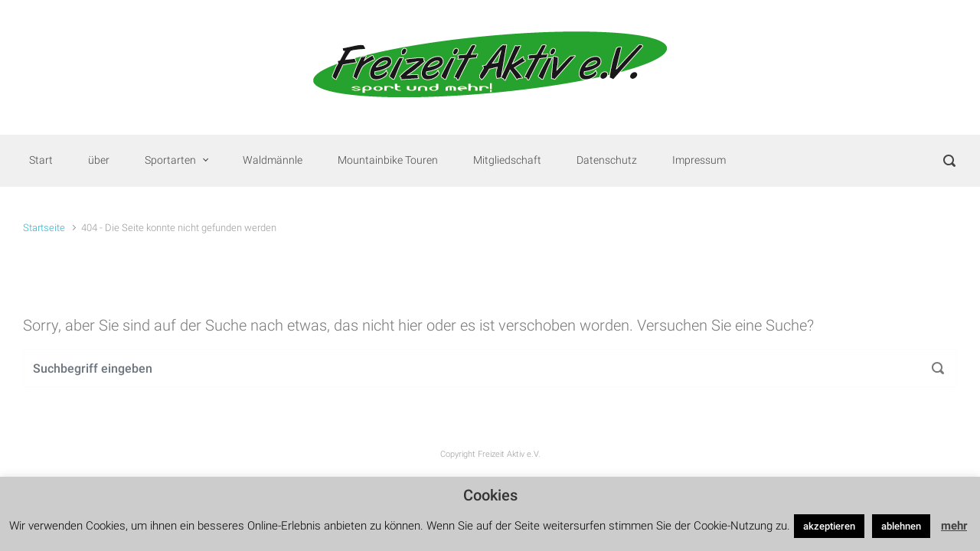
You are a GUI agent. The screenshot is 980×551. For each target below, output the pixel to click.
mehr (954, 526)
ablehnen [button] (901, 526)
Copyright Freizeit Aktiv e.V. (490, 454)
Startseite (44, 228)
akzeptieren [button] (829, 526)
